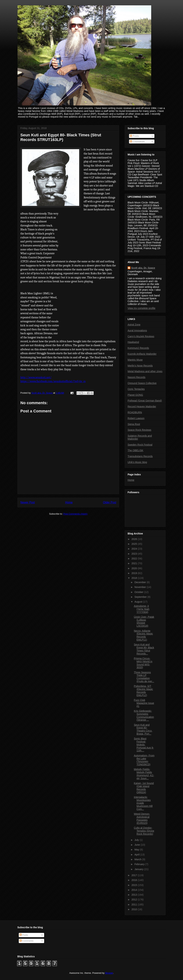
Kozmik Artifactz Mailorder (142, 354)
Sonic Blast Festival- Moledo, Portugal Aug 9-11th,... (144, 745)
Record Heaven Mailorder (142, 406)
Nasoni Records (137, 377)
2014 (135, 890)
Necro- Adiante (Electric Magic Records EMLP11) (143, 635)
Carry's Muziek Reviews (141, 336)
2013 (135, 895)
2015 (135, 885)
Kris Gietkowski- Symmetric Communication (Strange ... (144, 715)
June (137, 845)
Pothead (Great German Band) (145, 401)
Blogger (109, 973)
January (139, 869)
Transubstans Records (140, 456)
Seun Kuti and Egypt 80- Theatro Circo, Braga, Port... (143, 729)
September (141, 597)
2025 (135, 544)
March (138, 859)
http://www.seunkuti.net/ (36, 377)
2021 (135, 563)
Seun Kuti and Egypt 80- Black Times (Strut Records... (144, 649)
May (137, 850)
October (139, 592)
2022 (135, 559)
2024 (135, 549)
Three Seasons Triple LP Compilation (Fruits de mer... (144, 677)
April (137, 855)
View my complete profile (141, 308)
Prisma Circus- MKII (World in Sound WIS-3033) (143, 663)
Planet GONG (135, 395)
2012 (135, 900)
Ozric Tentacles (136, 389)
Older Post (110, 502)
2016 (135, 880)
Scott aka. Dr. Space (143, 268)
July (137, 840)
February (140, 864)
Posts (134, 136)
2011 (135, 905)
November (140, 587)
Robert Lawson (136, 418)
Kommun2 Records (138, 348)
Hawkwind (133, 342)
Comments (137, 142)
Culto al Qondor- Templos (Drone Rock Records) (144, 831)
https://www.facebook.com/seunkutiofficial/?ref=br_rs (53, 381)
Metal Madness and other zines (145, 371)
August (139, 602)
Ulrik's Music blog (137, 462)
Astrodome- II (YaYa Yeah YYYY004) (142, 609)
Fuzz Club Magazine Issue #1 (144, 703)
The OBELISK (135, 450)
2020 (135, 568)
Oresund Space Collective (142, 383)
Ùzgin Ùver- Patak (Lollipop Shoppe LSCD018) (144, 621)
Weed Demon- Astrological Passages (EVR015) (142, 818)
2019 (135, 573)
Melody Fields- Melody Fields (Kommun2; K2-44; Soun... (144, 774)
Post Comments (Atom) (75, 514)
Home (69, 502)
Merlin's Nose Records (140, 366)
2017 (135, 875)
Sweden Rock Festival (140, 445)
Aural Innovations (137, 330)
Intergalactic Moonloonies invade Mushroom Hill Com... (143, 803)
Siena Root (134, 424)
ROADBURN (135, 412)
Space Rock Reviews (139, 430)
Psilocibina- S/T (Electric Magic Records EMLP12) (143, 691)
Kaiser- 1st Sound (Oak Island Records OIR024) (144, 788)
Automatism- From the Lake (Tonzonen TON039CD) (144, 760)
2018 (135, 578)
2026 (135, 539)
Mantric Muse (135, 360)
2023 (135, 554)
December (140, 582)
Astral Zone (134, 325)
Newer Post (28, 502)
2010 (135, 909)
